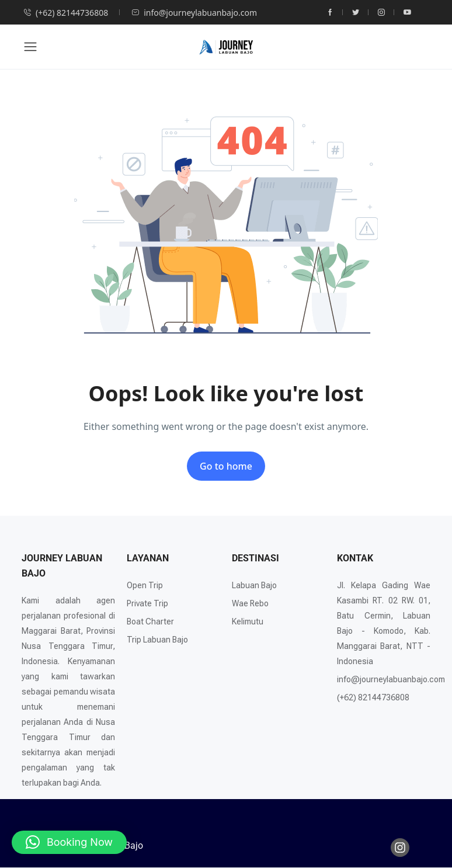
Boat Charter (150, 622)
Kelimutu (248, 622)
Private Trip (147, 603)
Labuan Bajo (254, 585)
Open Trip (145, 585)
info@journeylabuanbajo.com (194, 13)
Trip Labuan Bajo (157, 640)
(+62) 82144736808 (66, 13)
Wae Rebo (250, 603)
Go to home (226, 466)
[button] (69, 842)
